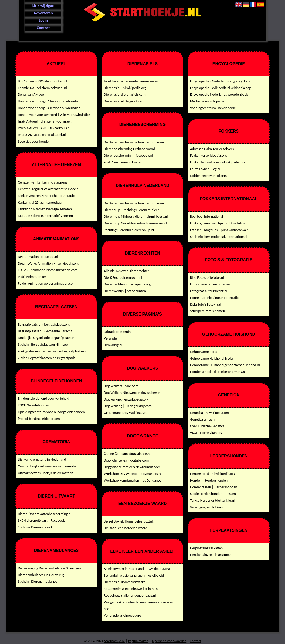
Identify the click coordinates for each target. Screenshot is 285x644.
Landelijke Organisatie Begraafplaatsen (46, 338)
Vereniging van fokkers (206, 507)
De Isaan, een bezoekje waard (126, 528)
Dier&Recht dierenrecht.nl (123, 278)
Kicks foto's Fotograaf (206, 304)
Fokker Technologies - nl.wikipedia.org (218, 162)
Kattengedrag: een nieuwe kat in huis (131, 589)
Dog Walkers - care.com (121, 386)
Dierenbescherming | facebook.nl (128, 156)
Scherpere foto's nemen (208, 311)
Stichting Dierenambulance (37, 582)
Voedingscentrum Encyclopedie (213, 108)
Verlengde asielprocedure (123, 616)
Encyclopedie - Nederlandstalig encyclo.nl (220, 81)
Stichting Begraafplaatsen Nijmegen (44, 345)
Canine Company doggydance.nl (127, 454)
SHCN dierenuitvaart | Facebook (41, 521)
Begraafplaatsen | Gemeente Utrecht (45, 331)
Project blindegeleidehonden (39, 419)
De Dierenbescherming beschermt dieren (134, 142)
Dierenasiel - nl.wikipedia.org (125, 88)
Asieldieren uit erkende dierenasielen (131, 81)
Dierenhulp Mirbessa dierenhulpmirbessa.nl (136, 217)
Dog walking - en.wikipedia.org (126, 399)
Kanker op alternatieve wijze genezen (45, 209)
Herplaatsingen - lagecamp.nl (211, 555)
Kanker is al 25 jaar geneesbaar (40, 202)
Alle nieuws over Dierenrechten (127, 271)
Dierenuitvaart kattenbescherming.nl (44, 514)
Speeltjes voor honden (34, 141)
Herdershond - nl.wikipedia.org (213, 474)
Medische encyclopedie (207, 101)
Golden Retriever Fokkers (208, 176)
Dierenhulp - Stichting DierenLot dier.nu (133, 210)
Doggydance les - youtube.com (126, 460)
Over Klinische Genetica (207, 426)
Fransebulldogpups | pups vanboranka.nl (220, 230)
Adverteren (43, 13)
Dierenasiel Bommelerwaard (125, 582)
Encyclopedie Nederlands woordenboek (219, 95)
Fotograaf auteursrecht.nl (209, 291)
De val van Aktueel (31, 95)
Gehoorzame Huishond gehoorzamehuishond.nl (225, 365)
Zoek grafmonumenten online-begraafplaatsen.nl (54, 351)
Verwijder (111, 338)
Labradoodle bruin (117, 332)
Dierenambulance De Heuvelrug (41, 575)
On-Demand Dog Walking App (126, 413)
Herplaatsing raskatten (206, 548)
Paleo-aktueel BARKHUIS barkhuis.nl (44, 128)
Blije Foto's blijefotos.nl (207, 278)
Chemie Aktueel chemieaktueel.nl (42, 88)
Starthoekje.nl (114, 641)
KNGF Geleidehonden (33, 405)
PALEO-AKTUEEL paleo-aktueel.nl (42, 135)
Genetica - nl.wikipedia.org (210, 413)
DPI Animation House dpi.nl (38, 257)
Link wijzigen (43, 6)
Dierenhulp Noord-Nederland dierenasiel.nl (136, 223)
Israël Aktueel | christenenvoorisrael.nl (46, 121)
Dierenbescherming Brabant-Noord (130, 149)
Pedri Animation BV (32, 277)
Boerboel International (207, 217)
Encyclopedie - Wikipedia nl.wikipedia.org (220, 88)
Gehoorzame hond (204, 352)
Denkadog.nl (113, 345)
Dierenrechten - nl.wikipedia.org (127, 284)
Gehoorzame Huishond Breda (212, 358)
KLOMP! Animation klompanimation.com (48, 270)
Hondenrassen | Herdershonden (214, 487)
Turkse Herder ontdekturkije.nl (212, 501)
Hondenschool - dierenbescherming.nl (218, 372)
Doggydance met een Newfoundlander (132, 467)
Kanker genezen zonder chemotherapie (46, 196)
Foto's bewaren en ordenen (210, 284)
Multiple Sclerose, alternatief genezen (45, 216)
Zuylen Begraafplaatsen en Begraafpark (46, 358)
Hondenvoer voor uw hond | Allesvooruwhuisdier (54, 115)
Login (43, 20)
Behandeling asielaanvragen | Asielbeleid (134, 575)
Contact (43, 28)
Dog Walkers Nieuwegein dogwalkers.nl (133, 393)
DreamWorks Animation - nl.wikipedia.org (48, 263)
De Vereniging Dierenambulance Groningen (49, 568)
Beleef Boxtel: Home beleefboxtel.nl (130, 521)
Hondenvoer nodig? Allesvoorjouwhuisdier (49, 101)
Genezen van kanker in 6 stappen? (43, 182)
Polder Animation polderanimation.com (47, 284)
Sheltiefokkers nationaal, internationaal (219, 237)
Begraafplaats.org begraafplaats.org (44, 324)
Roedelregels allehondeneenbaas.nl (130, 595)
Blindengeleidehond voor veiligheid (43, 399)
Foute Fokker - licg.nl (205, 169)
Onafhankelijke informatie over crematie (47, 466)
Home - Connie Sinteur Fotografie (214, 298)
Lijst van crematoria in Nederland (42, 460)
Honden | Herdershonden (209, 480)
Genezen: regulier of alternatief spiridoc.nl (49, 189)
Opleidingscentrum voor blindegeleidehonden (51, 412)
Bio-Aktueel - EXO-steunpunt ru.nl (42, 81)
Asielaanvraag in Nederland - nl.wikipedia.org (137, 569)
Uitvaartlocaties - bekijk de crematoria (46, 473)
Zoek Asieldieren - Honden (123, 162)
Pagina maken (138, 641)
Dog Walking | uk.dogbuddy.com (128, 406)
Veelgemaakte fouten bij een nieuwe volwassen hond (139, 606)
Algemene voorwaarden (169, 641)
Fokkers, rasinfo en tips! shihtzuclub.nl (218, 223)
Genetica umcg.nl (203, 419)
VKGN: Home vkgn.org (206, 433)
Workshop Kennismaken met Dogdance (132, 480)
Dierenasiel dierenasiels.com (125, 95)
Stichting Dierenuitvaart (35, 527)
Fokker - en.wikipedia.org (208, 156)
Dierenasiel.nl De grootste (123, 101)
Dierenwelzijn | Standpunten (125, 291)
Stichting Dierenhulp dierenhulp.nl (129, 230)
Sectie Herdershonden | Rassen (213, 494)
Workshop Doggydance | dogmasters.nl (133, 474)
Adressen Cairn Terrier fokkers (212, 149)
